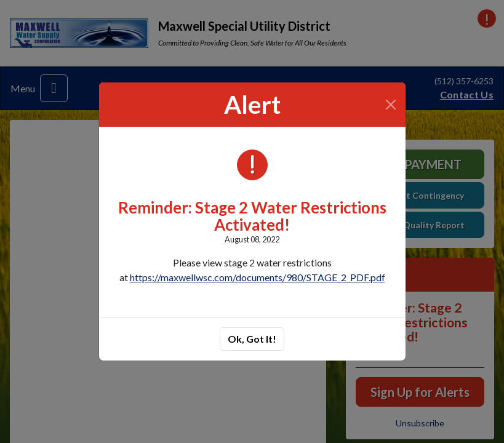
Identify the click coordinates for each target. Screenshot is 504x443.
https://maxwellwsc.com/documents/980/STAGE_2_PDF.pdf (258, 277)
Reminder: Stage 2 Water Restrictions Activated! (252, 216)
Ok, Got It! (252, 339)
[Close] (390, 105)
